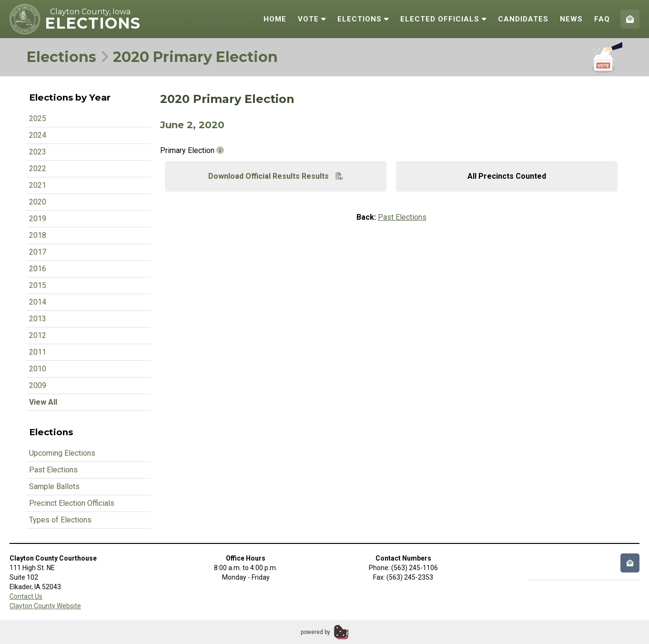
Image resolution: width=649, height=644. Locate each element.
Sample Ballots (54, 486)
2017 (38, 252)
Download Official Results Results (276, 176)
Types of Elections (60, 520)
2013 (38, 319)
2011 (38, 352)
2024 (38, 135)
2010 (38, 369)
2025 (38, 118)
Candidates (523, 19)
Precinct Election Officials (72, 503)
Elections (363, 19)
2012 (38, 335)
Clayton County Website (45, 606)
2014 (38, 302)
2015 (38, 285)
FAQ (602, 19)
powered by (315, 632)
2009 (38, 385)
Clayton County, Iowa (90, 12)
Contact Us (26, 596)
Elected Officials (443, 19)
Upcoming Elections (62, 453)
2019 (38, 219)
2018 (38, 235)
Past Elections (53, 470)
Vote (312, 19)
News (571, 19)
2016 (38, 269)
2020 (38, 202)
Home (275, 19)
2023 (38, 152)
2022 (38, 169)
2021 (38, 185)
